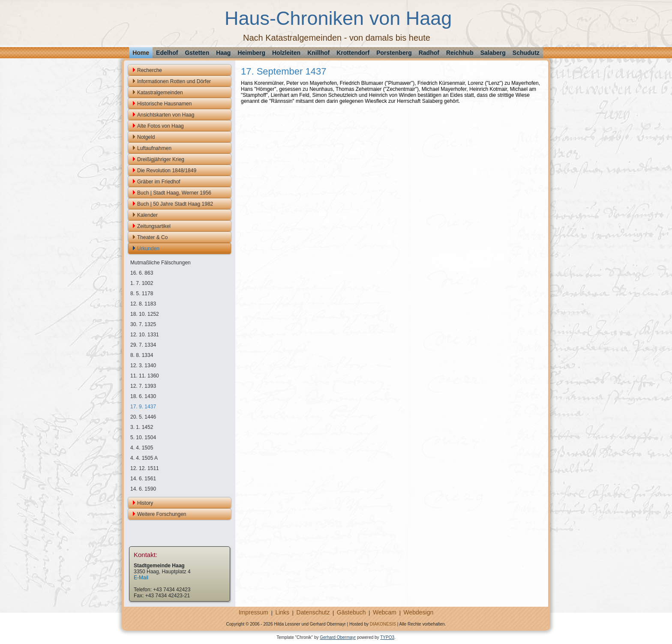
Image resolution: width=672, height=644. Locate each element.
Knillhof (318, 53)
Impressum (253, 612)
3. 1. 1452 (142, 427)
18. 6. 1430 (143, 396)
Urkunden (148, 249)
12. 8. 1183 (143, 304)
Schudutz (526, 53)
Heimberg (251, 53)
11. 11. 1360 (145, 376)
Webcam (385, 612)
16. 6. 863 (142, 273)
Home (141, 53)
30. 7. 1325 (143, 324)
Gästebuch (351, 612)
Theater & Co (152, 237)
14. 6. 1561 (143, 479)
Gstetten (197, 53)
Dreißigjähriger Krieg (161, 159)
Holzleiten (286, 53)
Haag (223, 53)
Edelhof (167, 53)
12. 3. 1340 (143, 365)
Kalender (147, 215)
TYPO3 (387, 637)
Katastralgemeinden (160, 93)
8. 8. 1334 (142, 355)
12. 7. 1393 (143, 386)
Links (282, 612)
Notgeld (146, 137)
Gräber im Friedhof (159, 182)
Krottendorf (353, 53)
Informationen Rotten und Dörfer (174, 81)
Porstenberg (394, 53)
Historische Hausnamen (164, 104)
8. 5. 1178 (142, 294)
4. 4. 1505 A (144, 458)
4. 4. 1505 (142, 448)
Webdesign (418, 612)
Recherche (150, 70)
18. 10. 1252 (145, 314)
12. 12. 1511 (145, 468)
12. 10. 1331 (145, 335)
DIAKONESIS (383, 624)
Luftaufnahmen (154, 148)
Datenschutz (313, 612)
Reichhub (460, 53)
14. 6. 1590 (143, 489)
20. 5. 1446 (143, 417)
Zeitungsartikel (154, 226)
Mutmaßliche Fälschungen (160, 263)
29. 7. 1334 (143, 345)
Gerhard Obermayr (338, 637)
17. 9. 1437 (143, 407)
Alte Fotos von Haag (160, 126)
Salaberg (493, 53)
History (145, 503)
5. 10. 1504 (143, 437)
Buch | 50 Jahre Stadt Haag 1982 (175, 204)
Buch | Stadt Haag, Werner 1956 (174, 193)
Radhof (429, 53)
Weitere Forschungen (162, 514)
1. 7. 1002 (142, 283)
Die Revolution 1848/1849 (167, 171)
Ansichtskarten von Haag (166, 115)
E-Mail (141, 578)
